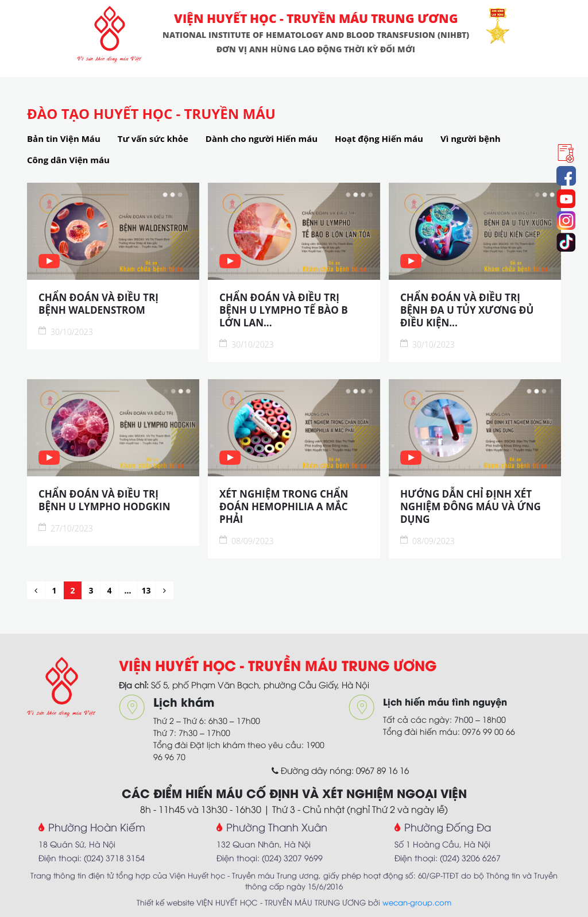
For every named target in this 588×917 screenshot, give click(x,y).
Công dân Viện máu (68, 160)
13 (146, 590)
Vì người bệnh (471, 138)
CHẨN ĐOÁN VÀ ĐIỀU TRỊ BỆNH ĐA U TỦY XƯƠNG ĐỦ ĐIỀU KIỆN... (467, 310)
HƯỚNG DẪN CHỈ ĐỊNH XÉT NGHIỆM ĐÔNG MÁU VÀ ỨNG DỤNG (471, 507)
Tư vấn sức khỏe (153, 138)
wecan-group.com (417, 902)
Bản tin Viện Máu (64, 138)
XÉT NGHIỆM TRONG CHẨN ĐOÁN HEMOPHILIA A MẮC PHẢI (284, 507)
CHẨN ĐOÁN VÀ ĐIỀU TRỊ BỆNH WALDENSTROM (98, 304)
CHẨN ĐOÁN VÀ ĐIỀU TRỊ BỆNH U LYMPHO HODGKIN (105, 500)
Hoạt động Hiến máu (379, 138)
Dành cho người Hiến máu (262, 138)
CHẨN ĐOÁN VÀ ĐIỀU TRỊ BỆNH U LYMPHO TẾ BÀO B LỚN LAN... (284, 310)
